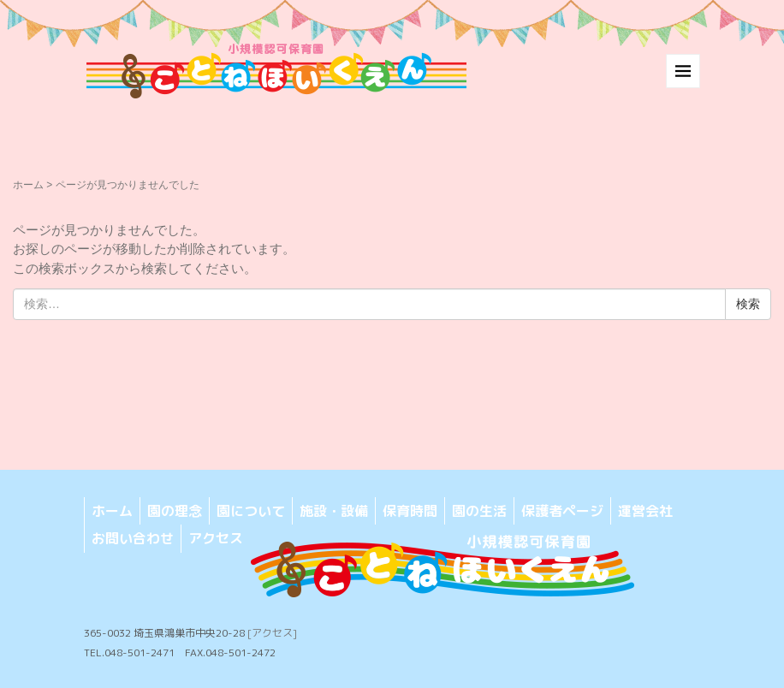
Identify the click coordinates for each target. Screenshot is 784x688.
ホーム (28, 185)
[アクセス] (272, 633)
